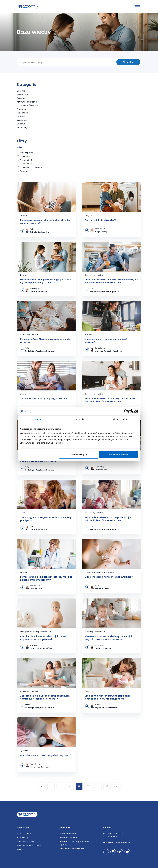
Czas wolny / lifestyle (28, 105)
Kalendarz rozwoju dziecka (29, 846)
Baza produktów (24, 833)
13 (88, 787)
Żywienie (21, 98)
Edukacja (21, 109)
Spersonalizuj (79, 455)
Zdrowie (21, 91)
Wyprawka (22, 120)
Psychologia (23, 94)
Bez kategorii (23, 127)
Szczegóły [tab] (79, 419)
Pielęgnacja (23, 113)
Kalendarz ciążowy (25, 842)
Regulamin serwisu (68, 837)
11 (70, 787)
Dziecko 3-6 (26, 160)
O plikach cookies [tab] (120, 419)
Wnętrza (21, 116)
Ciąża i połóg (27, 153)
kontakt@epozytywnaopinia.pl (117, 842)
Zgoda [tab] (38, 419)
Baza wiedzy (23, 837)
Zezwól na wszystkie (119, 455)
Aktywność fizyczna (27, 102)
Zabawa (21, 124)
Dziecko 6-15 (26, 164)
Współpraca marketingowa (72, 849)
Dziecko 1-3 (26, 156)
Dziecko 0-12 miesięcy (31, 167)
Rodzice (24, 171)
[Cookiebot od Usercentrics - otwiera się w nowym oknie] (126, 411)
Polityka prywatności (69, 833)
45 (107, 787)
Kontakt (20, 850)
